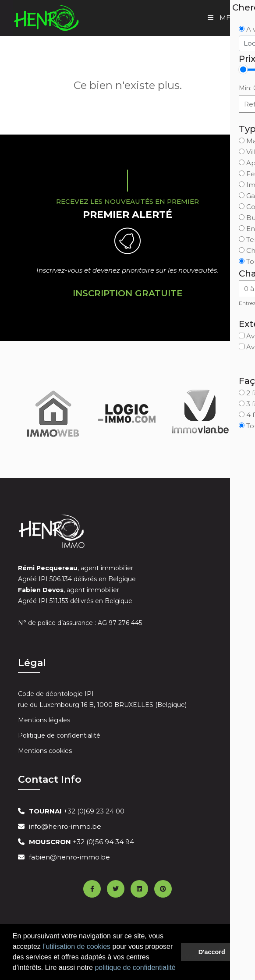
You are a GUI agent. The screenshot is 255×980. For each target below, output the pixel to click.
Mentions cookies (45, 751)
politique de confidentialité (135, 968)
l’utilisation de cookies (76, 946)
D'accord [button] (212, 952)
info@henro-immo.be (65, 826)
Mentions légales (44, 720)
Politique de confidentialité (59, 735)
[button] (179, 969)
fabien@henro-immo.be (69, 857)
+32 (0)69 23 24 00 (77, 811)
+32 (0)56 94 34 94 (81, 842)
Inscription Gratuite (128, 293)
